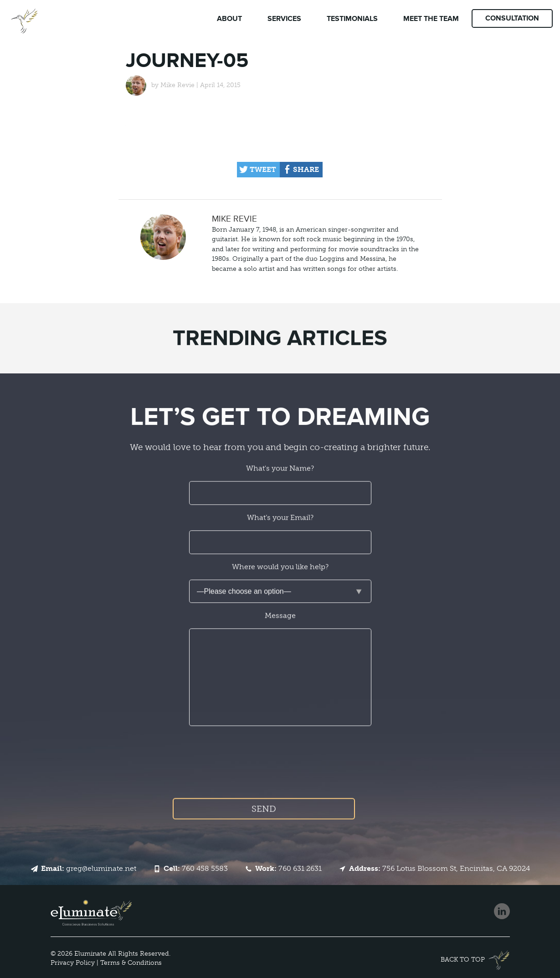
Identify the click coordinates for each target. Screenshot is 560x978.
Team (431, 19)
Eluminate (90, 954)
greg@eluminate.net (89, 868)
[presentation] (281, 774)
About (229, 19)
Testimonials (352, 19)
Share (306, 169)
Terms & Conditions (131, 963)
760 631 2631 (288, 868)
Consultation (512, 18)
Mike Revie (177, 85)
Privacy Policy (73, 963)
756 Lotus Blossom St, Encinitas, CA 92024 (439, 868)
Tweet (263, 169)
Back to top (463, 960)
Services (284, 19)
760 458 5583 (196, 868)
